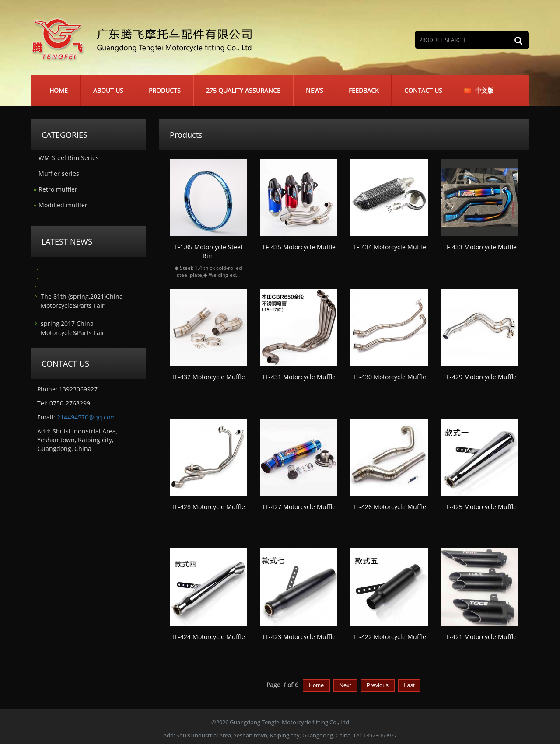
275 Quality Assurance (243, 90)
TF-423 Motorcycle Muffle (299, 637)
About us (108, 90)
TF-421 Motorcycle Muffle (480, 637)
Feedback (364, 90)
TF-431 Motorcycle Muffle (299, 377)
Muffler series (59, 173)
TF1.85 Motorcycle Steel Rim (208, 251)
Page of (282, 685)
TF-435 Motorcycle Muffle (299, 247)
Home (59, 90)
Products (165, 90)
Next (345, 685)
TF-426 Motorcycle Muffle (389, 507)
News (315, 90)
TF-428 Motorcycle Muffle (208, 507)
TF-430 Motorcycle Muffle (389, 377)
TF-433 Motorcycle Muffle (480, 247)
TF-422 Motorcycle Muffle (389, 637)
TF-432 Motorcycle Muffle (208, 377)
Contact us (423, 90)
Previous (378, 685)
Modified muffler (63, 205)
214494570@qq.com (86, 417)
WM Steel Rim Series (69, 158)
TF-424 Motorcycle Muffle (208, 637)
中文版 (484, 90)
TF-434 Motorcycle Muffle (389, 247)
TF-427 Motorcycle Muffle (299, 507)
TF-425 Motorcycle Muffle (480, 507)
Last (409, 685)
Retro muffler (58, 189)
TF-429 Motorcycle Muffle (480, 377)
